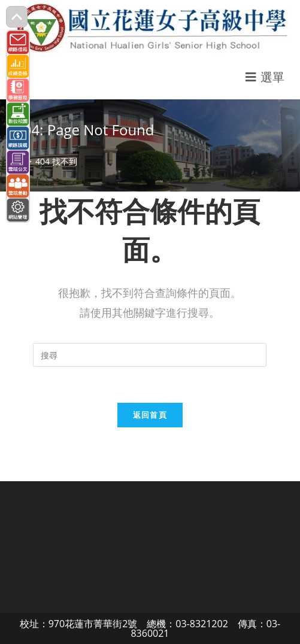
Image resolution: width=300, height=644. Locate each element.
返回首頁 (150, 415)
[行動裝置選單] (265, 77)
